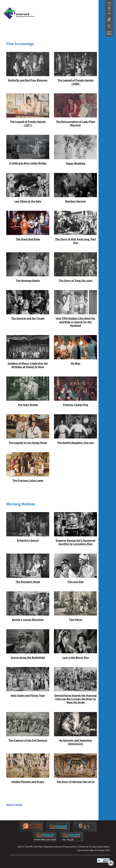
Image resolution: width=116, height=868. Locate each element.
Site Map (38, 847)
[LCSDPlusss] (85, 830)
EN (109, 3)
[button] (109, 26)
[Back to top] (111, 863)
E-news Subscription (100, 847)
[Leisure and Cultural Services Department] (31, 830)
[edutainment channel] (58, 830)
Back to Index (14, 804)
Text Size (109, 20)
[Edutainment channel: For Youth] (71, 841)
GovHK (29, 847)
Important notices (53, 847)
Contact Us (83, 847)
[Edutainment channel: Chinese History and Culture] (45, 841)
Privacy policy (70, 847)
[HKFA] (19, 14)
